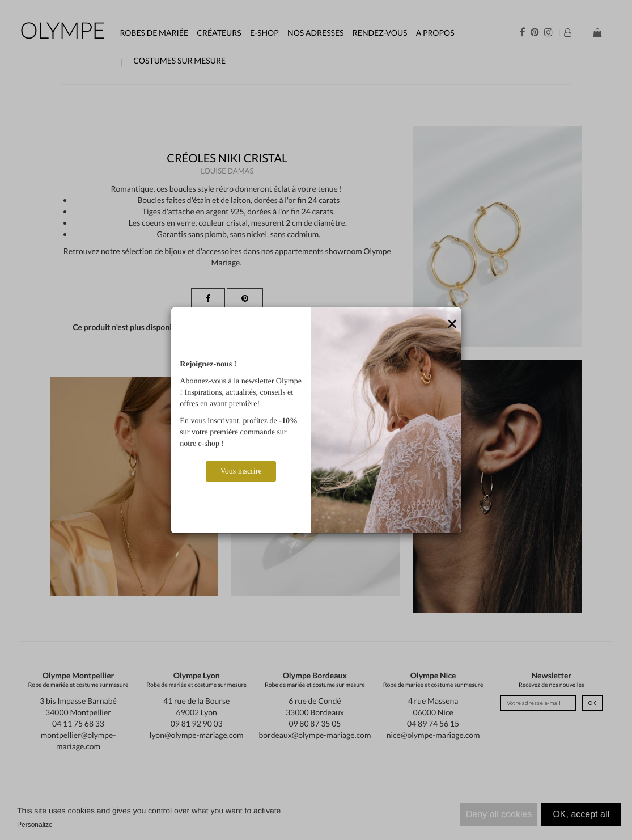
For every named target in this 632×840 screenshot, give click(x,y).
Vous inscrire (241, 471)
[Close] (452, 324)
